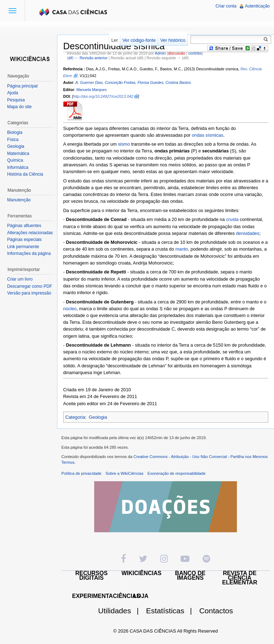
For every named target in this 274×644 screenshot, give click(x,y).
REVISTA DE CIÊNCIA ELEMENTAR (240, 578)
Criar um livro (20, 279)
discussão (177, 53)
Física (13, 140)
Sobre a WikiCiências (125, 473)
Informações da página (29, 253)
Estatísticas (172, 611)
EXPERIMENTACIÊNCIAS (106, 596)
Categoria (75, 417)
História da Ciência (25, 174)
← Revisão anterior (91, 58)
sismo (124, 144)
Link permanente (23, 247)
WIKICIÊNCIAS (142, 573)
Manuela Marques (92, 90)
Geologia (98, 417)
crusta (232, 219)
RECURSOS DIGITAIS (92, 575)
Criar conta (226, 6)
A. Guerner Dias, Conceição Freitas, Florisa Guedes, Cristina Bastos (133, 82)
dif (70, 58)
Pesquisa (16, 100)
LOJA (141, 596)
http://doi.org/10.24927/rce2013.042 (103, 96)
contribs (195, 53)
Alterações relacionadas (30, 233)
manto (182, 249)
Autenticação (257, 6)
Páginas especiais (24, 240)
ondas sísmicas (208, 135)
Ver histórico (173, 40)
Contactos (216, 611)
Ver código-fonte (139, 40)
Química (15, 160)
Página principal (22, 86)
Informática (18, 167)
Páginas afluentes (24, 226)
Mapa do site (19, 107)
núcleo (70, 309)
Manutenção (19, 200)
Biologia (15, 132)
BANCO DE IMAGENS (190, 575)
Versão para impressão (29, 293)
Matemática (18, 154)
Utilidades (121, 611)
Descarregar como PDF (30, 286)
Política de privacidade (82, 473)
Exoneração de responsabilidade (176, 473)
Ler (115, 40)
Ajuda (13, 93)
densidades (247, 233)
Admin (160, 53)
